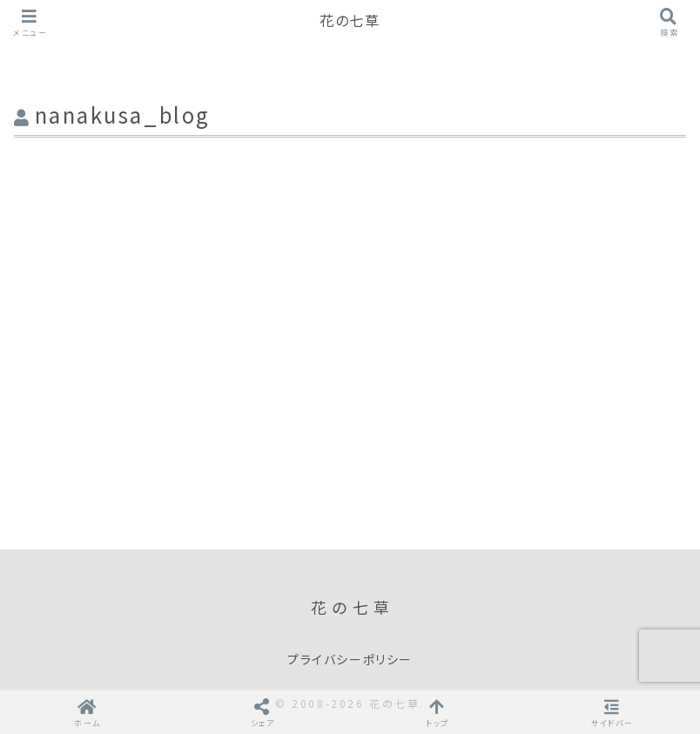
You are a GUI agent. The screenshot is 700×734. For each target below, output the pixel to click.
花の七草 (350, 21)
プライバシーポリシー (350, 660)
